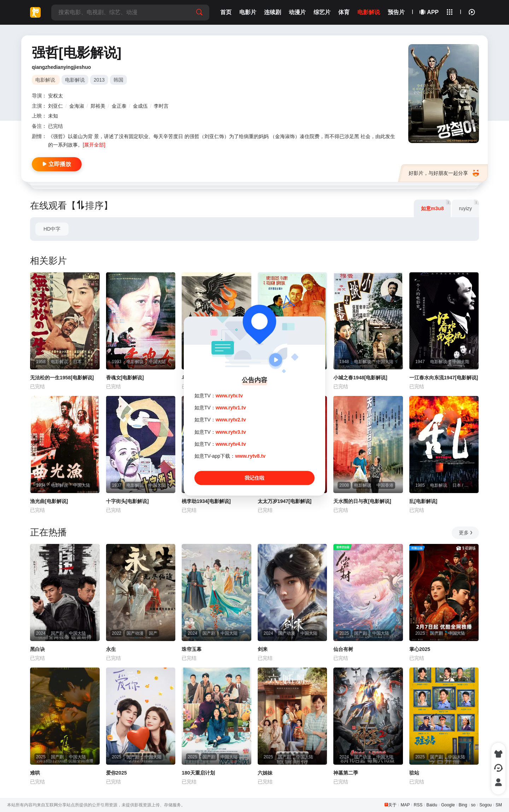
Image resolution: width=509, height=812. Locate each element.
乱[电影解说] (423, 501)
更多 (466, 533)
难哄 (35, 773)
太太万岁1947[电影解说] (285, 501)
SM (499, 805)
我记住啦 (255, 478)
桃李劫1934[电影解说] (206, 501)
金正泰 (119, 106)
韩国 (118, 80)
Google (448, 805)
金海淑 (77, 106)
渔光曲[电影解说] (49, 501)
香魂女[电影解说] (125, 378)
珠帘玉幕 (192, 649)
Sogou (485, 805)
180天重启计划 (198, 773)
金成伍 (140, 106)
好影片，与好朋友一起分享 (444, 173)
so (473, 805)
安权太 (55, 96)
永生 (111, 649)
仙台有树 (343, 649)
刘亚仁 (55, 106)
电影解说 (75, 80)
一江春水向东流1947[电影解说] (444, 378)
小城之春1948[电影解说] (360, 378)
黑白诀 (37, 649)
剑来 (263, 649)
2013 (99, 80)
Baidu (432, 805)
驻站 (414, 773)
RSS (418, 805)
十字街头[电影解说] (127, 501)
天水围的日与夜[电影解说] (362, 501)
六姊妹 (265, 773)
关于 (392, 805)
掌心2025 (420, 649)
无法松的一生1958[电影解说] (62, 378)
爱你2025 (116, 773)
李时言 (161, 106)
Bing (463, 805)
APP (429, 12)
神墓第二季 (346, 773)
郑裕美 (98, 106)
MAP (405, 805)
